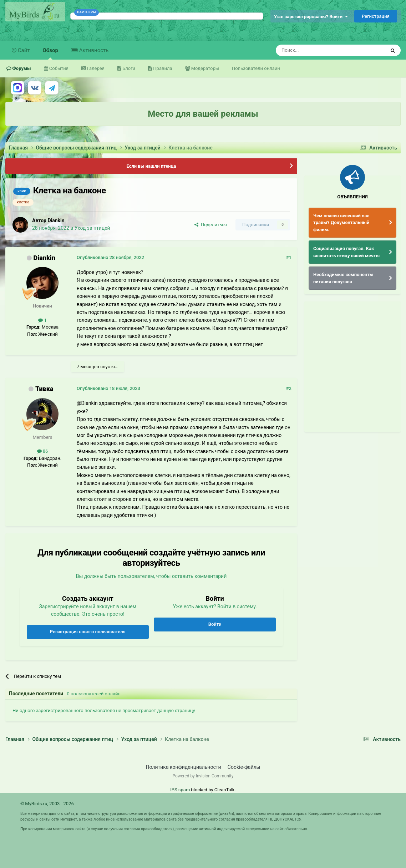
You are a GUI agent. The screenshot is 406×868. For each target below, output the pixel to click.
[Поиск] (314, 50)
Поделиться (211, 225)
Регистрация (376, 16)
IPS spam (180, 790)
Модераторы (205, 68)
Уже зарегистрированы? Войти (311, 17)
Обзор (50, 53)
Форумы (21, 68)
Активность (93, 50)
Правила (162, 68)
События (58, 68)
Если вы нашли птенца (151, 166)
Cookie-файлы (244, 767)
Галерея (95, 68)
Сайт (23, 50)
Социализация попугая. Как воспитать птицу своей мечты (346, 252)
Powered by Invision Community (203, 776)
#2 (289, 388)
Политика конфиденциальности (184, 767)
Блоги (128, 68)
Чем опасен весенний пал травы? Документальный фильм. (341, 223)
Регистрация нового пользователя (88, 632)
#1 (289, 257)
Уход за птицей (92, 228)
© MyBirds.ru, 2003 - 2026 (47, 804)
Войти (215, 624)
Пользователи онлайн (256, 68)
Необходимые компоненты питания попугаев (343, 278)
